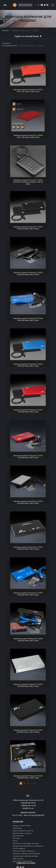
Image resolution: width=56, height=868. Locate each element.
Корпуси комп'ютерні (22, 826)
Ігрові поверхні (19, 848)
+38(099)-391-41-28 (28, 805)
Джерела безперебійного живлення (28, 846)
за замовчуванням (10, 46)
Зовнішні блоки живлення (24, 851)
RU (35, 5)
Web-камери (18, 859)
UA (38, 5)
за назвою (40, 46)
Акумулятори (18, 836)
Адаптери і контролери (23, 861)
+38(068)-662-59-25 (28, 803)
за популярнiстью (26, 46)
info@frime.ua (28, 808)
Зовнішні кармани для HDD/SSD (26, 853)
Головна (5, 30)
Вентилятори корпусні (22, 833)
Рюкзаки (16, 838)
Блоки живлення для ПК (23, 831)
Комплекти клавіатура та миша (26, 843)
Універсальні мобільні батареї (25, 856)
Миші (15, 841)
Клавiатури (17, 828)
